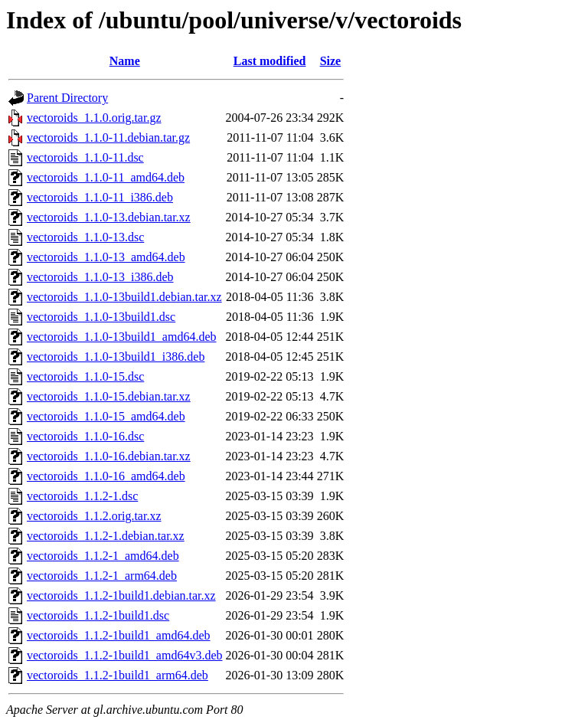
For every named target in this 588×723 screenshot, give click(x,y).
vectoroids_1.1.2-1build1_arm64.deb (118, 675)
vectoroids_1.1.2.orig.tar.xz (94, 516)
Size (331, 61)
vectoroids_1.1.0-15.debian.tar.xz (109, 396)
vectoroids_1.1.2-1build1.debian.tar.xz (121, 595)
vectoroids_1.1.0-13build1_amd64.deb (122, 337)
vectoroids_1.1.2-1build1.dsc (98, 615)
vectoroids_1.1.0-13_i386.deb (100, 277)
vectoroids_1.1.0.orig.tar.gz (94, 118)
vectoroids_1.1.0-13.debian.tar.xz (109, 217)
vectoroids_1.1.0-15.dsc (85, 376)
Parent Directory (67, 98)
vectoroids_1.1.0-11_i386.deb (100, 197)
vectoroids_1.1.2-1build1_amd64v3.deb (125, 655)
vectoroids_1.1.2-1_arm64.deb (102, 576)
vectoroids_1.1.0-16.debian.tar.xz (109, 456)
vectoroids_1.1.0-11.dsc (85, 157)
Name (125, 61)
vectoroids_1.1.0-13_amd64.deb (106, 257)
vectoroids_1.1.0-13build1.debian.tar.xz (124, 297)
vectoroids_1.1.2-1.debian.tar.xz (106, 536)
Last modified (270, 61)
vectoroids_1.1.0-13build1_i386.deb (116, 357)
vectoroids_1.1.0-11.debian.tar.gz (108, 137)
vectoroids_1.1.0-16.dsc (85, 436)
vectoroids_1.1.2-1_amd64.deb (103, 556)
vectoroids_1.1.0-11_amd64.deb (106, 177)
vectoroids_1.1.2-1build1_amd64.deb (119, 635)
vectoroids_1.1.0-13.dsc (85, 237)
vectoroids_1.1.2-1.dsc (82, 496)
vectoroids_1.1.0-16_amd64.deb (106, 476)
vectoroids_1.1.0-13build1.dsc (101, 317)
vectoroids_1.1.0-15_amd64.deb (106, 416)
